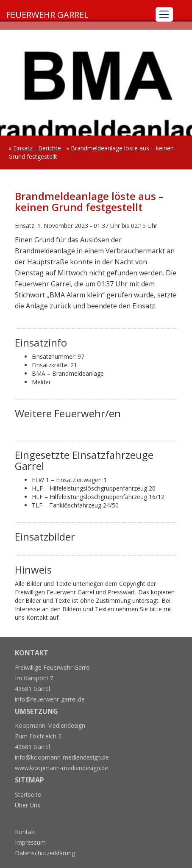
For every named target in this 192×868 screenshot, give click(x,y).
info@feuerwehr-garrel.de (50, 699)
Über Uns (28, 805)
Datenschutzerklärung (45, 853)
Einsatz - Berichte (38, 148)
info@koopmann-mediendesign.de (62, 757)
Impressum (30, 842)
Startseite (28, 795)
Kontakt (26, 832)
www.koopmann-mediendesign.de (61, 768)
